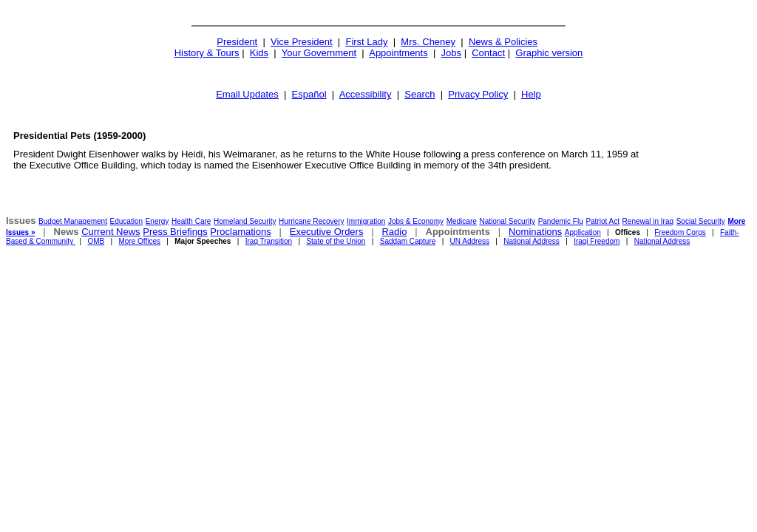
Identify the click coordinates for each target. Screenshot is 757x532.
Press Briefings (175, 232)
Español (309, 94)
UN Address (470, 241)
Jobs (451, 53)
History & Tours (207, 53)
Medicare (462, 221)
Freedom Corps (680, 232)
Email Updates (247, 94)
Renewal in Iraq (648, 221)
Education (126, 221)
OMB (96, 241)
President (237, 42)
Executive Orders (327, 232)
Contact (488, 53)
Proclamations (240, 232)
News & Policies (503, 42)
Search (420, 94)
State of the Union (336, 241)
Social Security (701, 221)
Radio (394, 232)
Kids (259, 53)
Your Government (319, 53)
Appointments (398, 53)
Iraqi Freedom (597, 241)
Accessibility (366, 94)
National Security (507, 221)
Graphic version (549, 53)
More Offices (140, 241)
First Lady (366, 42)
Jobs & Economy (416, 221)
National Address (532, 241)
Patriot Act (602, 221)
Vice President (302, 42)
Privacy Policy (478, 94)
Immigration (366, 221)
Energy (157, 221)
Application (583, 232)
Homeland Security (245, 221)
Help (531, 94)
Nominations (535, 232)
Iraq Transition (269, 241)
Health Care (191, 221)
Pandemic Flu (561, 221)
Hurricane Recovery (311, 221)
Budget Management (73, 221)
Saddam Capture (408, 241)
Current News (111, 232)
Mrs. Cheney (428, 42)
